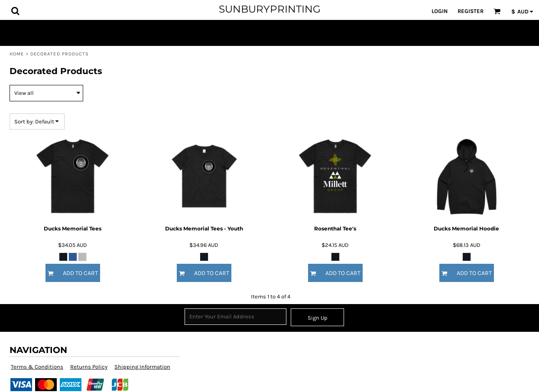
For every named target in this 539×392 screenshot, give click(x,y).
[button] (15, 11)
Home (17, 54)
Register (471, 11)
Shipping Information (142, 367)
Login (440, 11)
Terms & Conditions (37, 367)
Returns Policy (89, 367)
